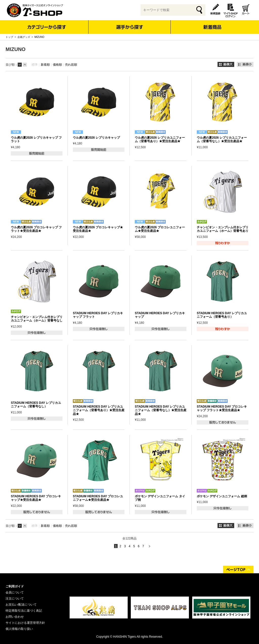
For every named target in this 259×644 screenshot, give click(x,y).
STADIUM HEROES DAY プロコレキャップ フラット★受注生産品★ (222, 408)
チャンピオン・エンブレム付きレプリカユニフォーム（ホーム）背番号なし (37, 319)
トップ (9, 37)
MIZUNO (39, 37)
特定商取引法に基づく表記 (24, 611)
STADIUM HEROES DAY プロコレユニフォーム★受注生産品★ (98, 498)
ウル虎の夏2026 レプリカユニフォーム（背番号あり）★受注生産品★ (160, 139)
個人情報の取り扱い (19, 629)
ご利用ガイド (15, 586)
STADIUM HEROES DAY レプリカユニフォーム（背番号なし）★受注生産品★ (161, 410)
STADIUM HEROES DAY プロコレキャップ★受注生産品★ (36, 498)
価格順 (57, 65)
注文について (15, 599)
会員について (15, 592)
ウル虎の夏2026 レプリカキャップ (96, 138)
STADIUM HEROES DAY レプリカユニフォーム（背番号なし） (36, 405)
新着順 (45, 65)
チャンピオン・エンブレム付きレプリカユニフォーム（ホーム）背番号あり (223, 229)
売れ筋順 (71, 65)
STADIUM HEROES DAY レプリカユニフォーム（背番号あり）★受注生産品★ (99, 410)
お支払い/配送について (21, 605)
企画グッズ (24, 37)
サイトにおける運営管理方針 (25, 623)
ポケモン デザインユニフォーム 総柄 (222, 496)
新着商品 (212, 24)
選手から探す (130, 27)
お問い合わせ (15, 617)
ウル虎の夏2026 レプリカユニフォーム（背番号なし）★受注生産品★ (222, 139)
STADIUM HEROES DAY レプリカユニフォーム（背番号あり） (222, 315)
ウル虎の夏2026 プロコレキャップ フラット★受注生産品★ (36, 229)
